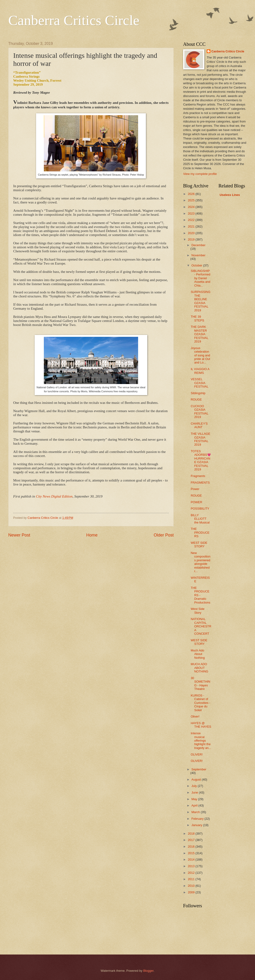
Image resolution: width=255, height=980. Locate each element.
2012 (192, 873)
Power (195, 489)
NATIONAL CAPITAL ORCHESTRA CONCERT (201, 626)
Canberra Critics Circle (74, 20)
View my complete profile (200, 174)
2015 (192, 853)
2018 (192, 834)
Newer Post (19, 535)
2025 (192, 200)
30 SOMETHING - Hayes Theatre (200, 683)
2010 (192, 886)
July (194, 786)
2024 (192, 207)
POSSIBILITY (200, 509)
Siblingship (198, 393)
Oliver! (195, 716)
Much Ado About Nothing (198, 654)
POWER (196, 502)
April (195, 805)
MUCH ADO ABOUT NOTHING (199, 668)
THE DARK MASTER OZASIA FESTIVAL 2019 (199, 334)
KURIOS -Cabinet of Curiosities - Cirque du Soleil (200, 703)
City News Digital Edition (54, 496)
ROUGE (196, 399)
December (198, 245)
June (195, 792)
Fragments (198, 476)
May (195, 799)
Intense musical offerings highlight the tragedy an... (201, 741)
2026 (192, 194)
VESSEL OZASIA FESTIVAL (199, 383)
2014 (192, 860)
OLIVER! (197, 754)
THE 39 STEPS (197, 318)
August (197, 779)
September (199, 769)
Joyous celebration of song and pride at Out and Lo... (200, 355)
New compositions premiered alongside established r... (201, 562)
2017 (192, 840)
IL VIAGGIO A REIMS (200, 371)
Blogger (148, 971)
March (196, 812)
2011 (192, 879)
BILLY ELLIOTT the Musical (200, 519)
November (198, 255)
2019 (192, 239)
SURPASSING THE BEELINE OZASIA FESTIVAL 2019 (200, 301)
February (198, 819)
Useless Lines (230, 195)
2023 (192, 213)
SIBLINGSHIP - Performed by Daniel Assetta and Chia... (200, 278)
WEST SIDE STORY (199, 545)
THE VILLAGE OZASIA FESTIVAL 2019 (200, 439)
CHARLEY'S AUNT (199, 425)
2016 (192, 847)
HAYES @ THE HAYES (201, 725)
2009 (192, 892)
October (197, 265)
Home (92, 535)
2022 (192, 220)
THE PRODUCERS (200, 532)
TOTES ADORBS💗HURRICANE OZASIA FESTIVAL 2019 (201, 460)
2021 (192, 226)
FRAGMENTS (200, 483)
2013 (192, 866)
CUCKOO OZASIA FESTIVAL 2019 (199, 412)
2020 (192, 233)
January (197, 825)
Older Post (164, 535)
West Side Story (197, 611)
